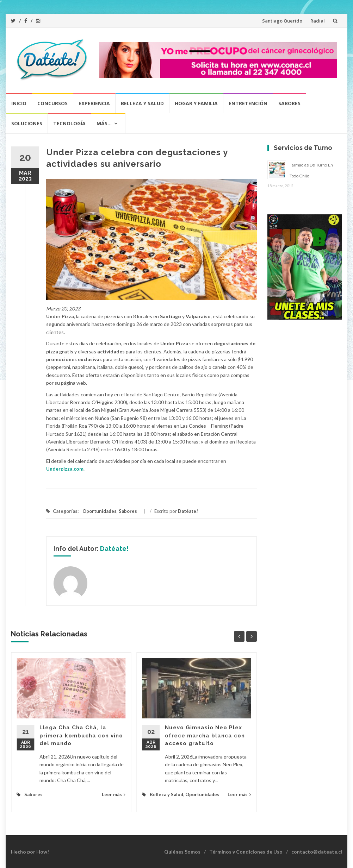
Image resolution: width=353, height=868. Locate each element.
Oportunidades (100, 511)
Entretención (248, 103)
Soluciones (27, 123)
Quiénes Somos (182, 852)
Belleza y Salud (142, 103)
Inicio (19, 103)
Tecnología (69, 123)
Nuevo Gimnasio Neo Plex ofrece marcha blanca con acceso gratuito (205, 735)
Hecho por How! (30, 852)
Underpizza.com (65, 469)
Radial (318, 21)
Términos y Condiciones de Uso (246, 852)
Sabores (289, 103)
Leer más (114, 794)
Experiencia (94, 103)
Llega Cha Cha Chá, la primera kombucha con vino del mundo (81, 735)
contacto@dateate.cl (317, 852)
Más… (104, 123)
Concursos (52, 103)
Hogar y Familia (196, 103)
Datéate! (188, 511)
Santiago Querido (282, 21)
